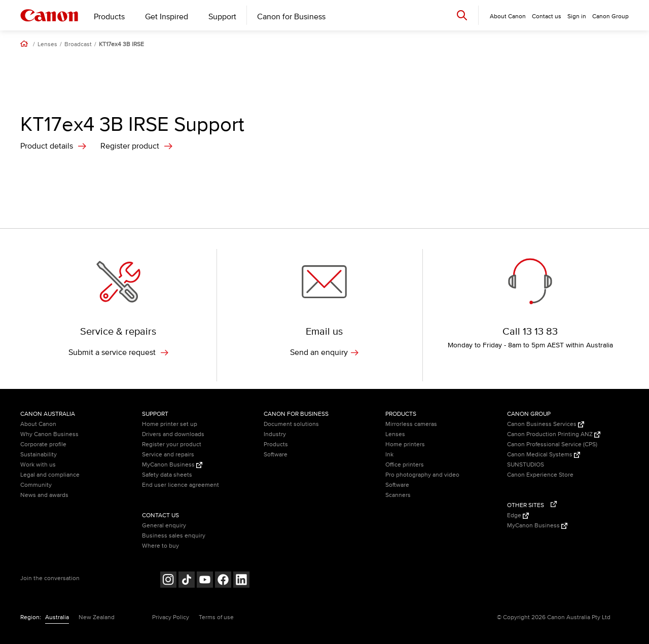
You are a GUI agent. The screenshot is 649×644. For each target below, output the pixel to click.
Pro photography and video (422, 475)
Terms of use (216, 617)
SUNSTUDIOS (526, 465)
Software (276, 455)
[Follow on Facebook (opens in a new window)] (223, 581)
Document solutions (291, 424)
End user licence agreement (181, 485)
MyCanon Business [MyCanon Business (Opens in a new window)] (172, 465)
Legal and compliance (50, 475)
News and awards (44, 495)
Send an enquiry (324, 352)
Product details (47, 146)
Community (36, 485)
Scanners (398, 495)
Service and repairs (168, 455)
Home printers (405, 444)
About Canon (38, 424)
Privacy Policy (171, 617)
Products (109, 17)
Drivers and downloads (173, 434)
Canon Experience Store (540, 475)
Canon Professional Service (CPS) (552, 444)
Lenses (47, 45)
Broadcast (78, 45)
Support (222, 17)
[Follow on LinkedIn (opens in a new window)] (241, 581)
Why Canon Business (49, 434)
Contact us (547, 16)
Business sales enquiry (174, 536)
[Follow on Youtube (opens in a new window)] (205, 581)
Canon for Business (291, 17)
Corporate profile (43, 444)
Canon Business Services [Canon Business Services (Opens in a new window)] (546, 424)
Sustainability (39, 455)
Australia (57, 617)
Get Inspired (167, 17)
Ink (389, 455)
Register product (130, 146)
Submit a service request (118, 352)
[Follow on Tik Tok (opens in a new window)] (187, 581)
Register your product (172, 444)
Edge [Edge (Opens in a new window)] (518, 515)
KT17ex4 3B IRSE (121, 45)
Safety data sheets (167, 475)
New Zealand (97, 617)
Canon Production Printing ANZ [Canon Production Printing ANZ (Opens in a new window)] (554, 434)
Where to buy (160, 546)
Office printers (405, 465)
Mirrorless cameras (411, 424)
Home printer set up (170, 424)
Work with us (38, 465)
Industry (275, 434)
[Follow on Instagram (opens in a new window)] (168, 581)
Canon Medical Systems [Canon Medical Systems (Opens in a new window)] (544, 455)
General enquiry (164, 526)
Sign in (577, 16)
